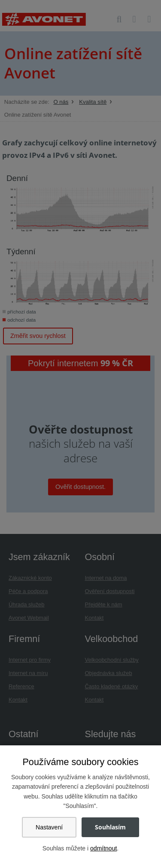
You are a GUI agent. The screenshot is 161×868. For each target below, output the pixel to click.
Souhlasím (110, 827)
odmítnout (103, 848)
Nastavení (49, 827)
